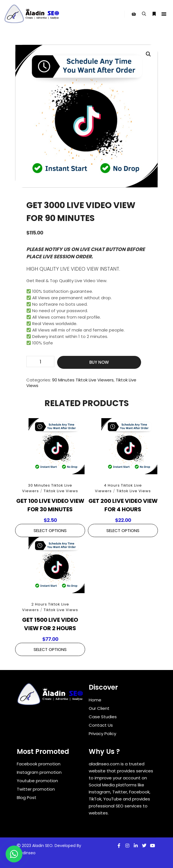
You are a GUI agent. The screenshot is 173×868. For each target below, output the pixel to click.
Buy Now (99, 362)
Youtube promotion (37, 781)
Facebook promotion (39, 764)
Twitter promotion (36, 789)
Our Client (99, 708)
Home (95, 700)
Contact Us (101, 725)
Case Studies (103, 717)
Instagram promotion (39, 772)
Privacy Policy (102, 734)
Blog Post (27, 797)
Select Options (50, 530)
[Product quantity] (40, 362)
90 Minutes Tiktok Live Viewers (83, 380)
